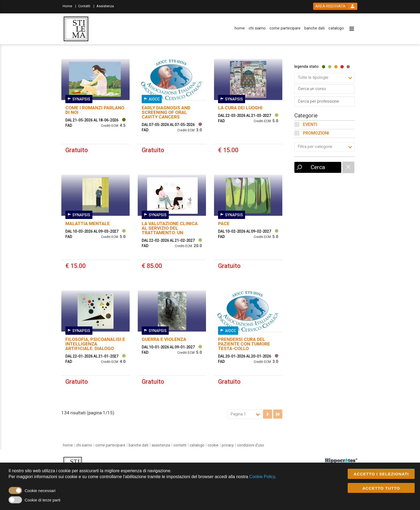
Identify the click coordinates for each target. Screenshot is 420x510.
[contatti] (180, 445)
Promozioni (316, 133)
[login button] (335, 6)
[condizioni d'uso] (251, 445)
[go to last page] (278, 414)
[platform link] (76, 29)
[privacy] (228, 445)
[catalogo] (336, 28)
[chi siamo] (257, 28)
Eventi (310, 124)
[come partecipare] (285, 28)
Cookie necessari (40, 491)
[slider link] (341, 460)
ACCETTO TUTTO (381, 488)
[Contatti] (86, 6)
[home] (240, 28)
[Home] (69, 6)
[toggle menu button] (352, 29)
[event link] (95, 113)
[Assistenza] (107, 6)
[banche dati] (314, 28)
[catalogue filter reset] (348, 167)
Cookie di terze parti (42, 500)
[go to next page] (268, 414)
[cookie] (213, 445)
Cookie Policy (262, 477)
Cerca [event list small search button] (318, 167)
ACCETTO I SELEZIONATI (381, 474)
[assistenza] (161, 445)
